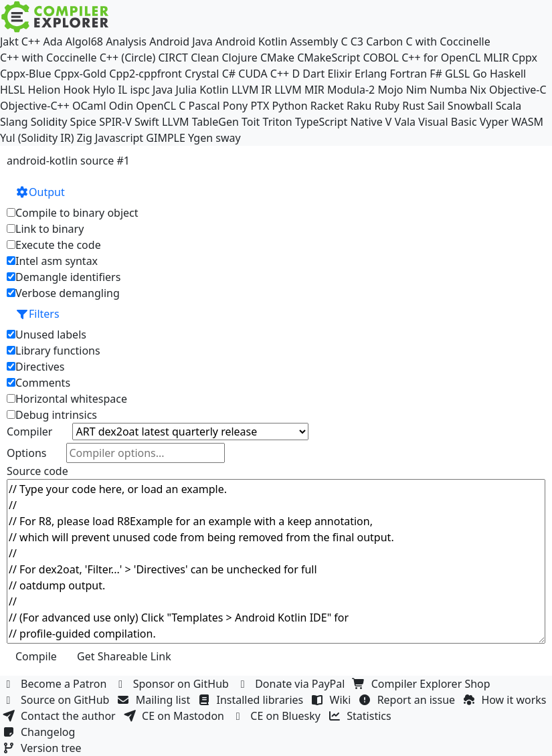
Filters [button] (37, 314)
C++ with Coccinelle (49, 58)
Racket (327, 106)
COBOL (381, 58)
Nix (478, 90)
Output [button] (40, 192)
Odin (121, 106)
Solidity (49, 122)
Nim (417, 90)
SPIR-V (115, 122)
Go (479, 74)
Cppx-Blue (26, 74)
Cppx (525, 58)
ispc (140, 90)
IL (122, 90)
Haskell (508, 74)
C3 (357, 41)
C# (229, 74)
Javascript (119, 138)
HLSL (12, 90)
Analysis (126, 41)
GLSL (457, 74)
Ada (53, 41)
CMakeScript (329, 58)
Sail (436, 106)
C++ (31, 41)
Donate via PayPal (292, 684)
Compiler (29, 432)
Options (26, 453)
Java (163, 90)
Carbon (384, 41)
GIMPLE (166, 138)
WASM (527, 122)
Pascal (204, 106)
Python (290, 106)
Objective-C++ (35, 106)
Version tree (43, 748)
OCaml (89, 106)
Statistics (361, 716)
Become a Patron (56, 684)
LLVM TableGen (200, 122)
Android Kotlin (252, 41)
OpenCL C (161, 106)
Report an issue (409, 700)
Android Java (181, 41)
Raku (359, 106)
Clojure (239, 58)
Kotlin (214, 90)
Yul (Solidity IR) (37, 138)
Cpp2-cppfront (146, 74)
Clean (205, 58)
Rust (413, 106)
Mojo (390, 90)
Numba (448, 90)
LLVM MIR (299, 90)
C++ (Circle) (128, 58)
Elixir (339, 74)
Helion (44, 90)
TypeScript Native (339, 122)
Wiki (333, 700)
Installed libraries (252, 700)
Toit (251, 122)
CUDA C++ (264, 74)
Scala (509, 106)
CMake (277, 58)
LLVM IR (252, 90)
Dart (313, 74)
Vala (405, 122)
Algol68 (84, 41)
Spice (83, 122)
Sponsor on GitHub (174, 684)
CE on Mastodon (175, 716)
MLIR (496, 58)
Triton (278, 122)
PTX (260, 106)
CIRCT (173, 58)
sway (228, 138)
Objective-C (518, 90)
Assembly (314, 41)
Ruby (387, 106)
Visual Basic (447, 122)
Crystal (202, 74)
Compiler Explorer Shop (423, 684)
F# (436, 74)
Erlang (371, 74)
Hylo (104, 90)
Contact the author (61, 716)
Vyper (494, 122)
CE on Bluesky (278, 716)
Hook (76, 90)
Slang (14, 122)
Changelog (40, 732)
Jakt (9, 41)
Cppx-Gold (80, 74)
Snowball (470, 106)
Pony (235, 106)
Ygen (200, 138)
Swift (147, 122)
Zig (85, 138)
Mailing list (156, 700)
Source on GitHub (58, 700)
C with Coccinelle (448, 41)
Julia (187, 90)
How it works (506, 700)
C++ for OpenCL (441, 58)
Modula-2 (351, 90)
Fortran (409, 74)
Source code (37, 471)
